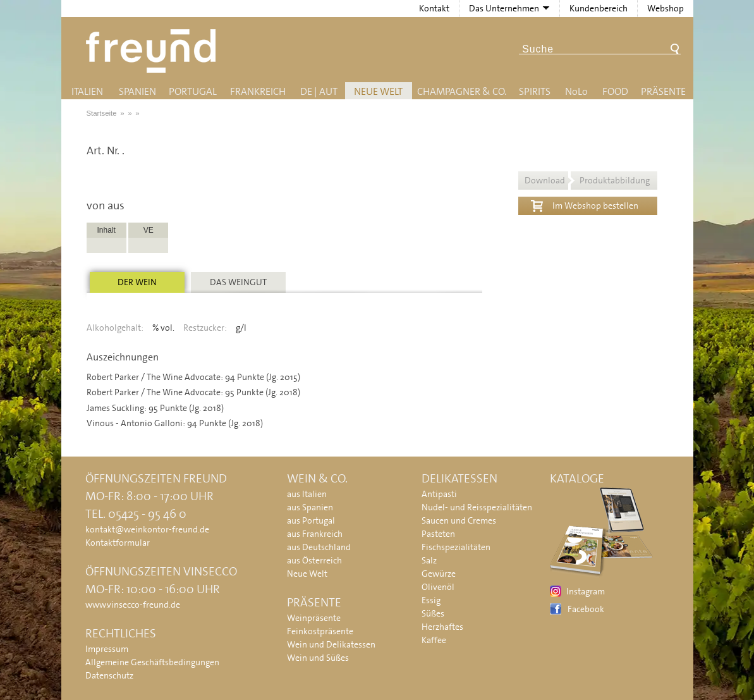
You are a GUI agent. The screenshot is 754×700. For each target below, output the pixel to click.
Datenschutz (109, 675)
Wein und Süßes (318, 658)
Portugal (193, 91)
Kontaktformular (118, 543)
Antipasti (439, 494)
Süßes (433, 613)
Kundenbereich (599, 8)
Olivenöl (438, 587)
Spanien (137, 91)
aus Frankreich (315, 534)
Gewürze (439, 574)
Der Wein (137, 282)
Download (587, 180)
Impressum (107, 649)
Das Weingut (238, 282)
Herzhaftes (442, 627)
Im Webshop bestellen (585, 204)
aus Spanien (310, 507)
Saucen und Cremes (459, 520)
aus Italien (307, 494)
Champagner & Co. (462, 91)
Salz (429, 560)
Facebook (586, 609)
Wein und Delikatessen (331, 644)
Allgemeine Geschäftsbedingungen (152, 662)
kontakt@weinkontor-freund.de (147, 529)
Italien (87, 91)
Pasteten (438, 534)
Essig (431, 600)
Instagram (586, 591)
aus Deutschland (319, 547)
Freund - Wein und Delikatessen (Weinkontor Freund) (153, 51)
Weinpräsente (314, 618)
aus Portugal (311, 520)
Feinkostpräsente (320, 631)
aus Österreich (314, 560)
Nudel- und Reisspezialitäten (477, 507)
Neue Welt (378, 91)
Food (615, 91)
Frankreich (258, 91)
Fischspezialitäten (456, 547)
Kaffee (434, 640)
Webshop (666, 8)
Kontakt (434, 8)
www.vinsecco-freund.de (133, 605)
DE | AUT (319, 91)
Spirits (535, 91)
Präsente (663, 91)
